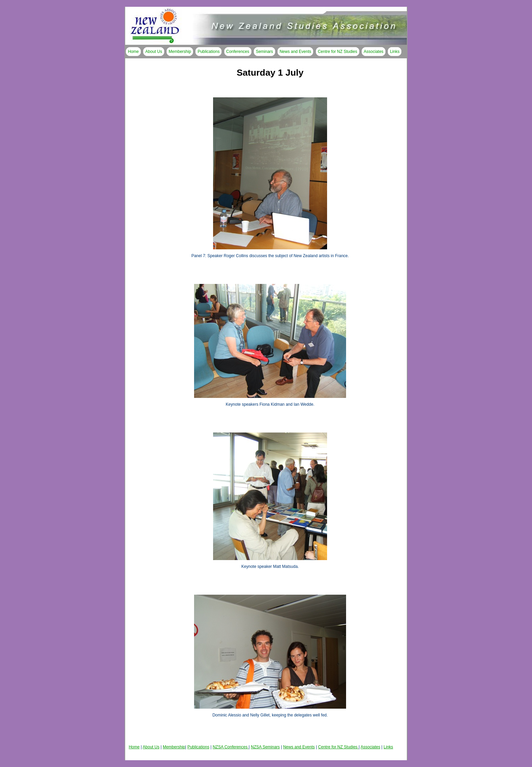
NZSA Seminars (265, 747)
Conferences (238, 52)
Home (133, 52)
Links (395, 52)
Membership (180, 52)
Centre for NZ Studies (338, 52)
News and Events (295, 52)
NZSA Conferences (231, 747)
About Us (154, 52)
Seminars (264, 52)
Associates (374, 52)
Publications (208, 52)
